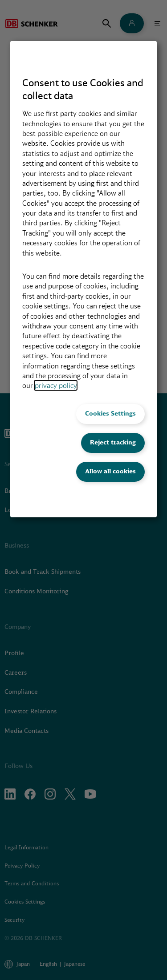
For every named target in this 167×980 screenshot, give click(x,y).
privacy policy (56, 385)
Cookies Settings (110, 413)
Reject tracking (113, 442)
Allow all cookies (110, 471)
